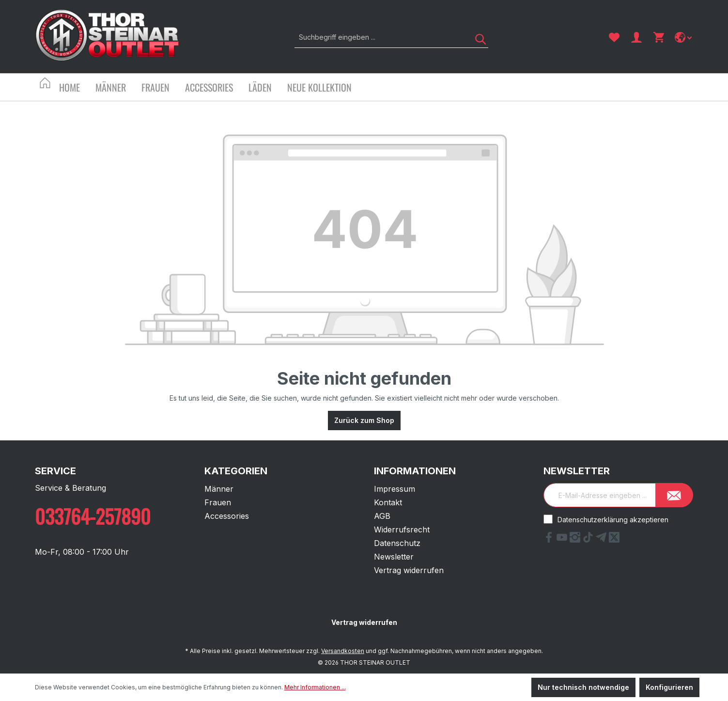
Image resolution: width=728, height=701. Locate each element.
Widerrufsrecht (402, 530)
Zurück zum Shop (364, 420)
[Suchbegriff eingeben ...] (380, 37)
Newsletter (394, 557)
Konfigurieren (669, 687)
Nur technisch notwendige (583, 687)
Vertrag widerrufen (409, 570)
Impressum (395, 489)
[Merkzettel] (614, 37)
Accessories (227, 516)
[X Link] (614, 540)
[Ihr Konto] (636, 37)
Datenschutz (397, 543)
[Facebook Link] (550, 540)
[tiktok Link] (589, 540)
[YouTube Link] (563, 540)
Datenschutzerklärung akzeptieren (613, 520)
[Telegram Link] (602, 540)
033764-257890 (93, 516)
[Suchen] (477, 37)
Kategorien (236, 471)
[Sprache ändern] (684, 37)
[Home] (77, 88)
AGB (382, 516)
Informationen (415, 471)
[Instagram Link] (576, 540)
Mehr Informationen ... (315, 687)
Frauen (218, 502)
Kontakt (388, 502)
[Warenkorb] (659, 37)
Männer (219, 489)
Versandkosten (343, 651)
